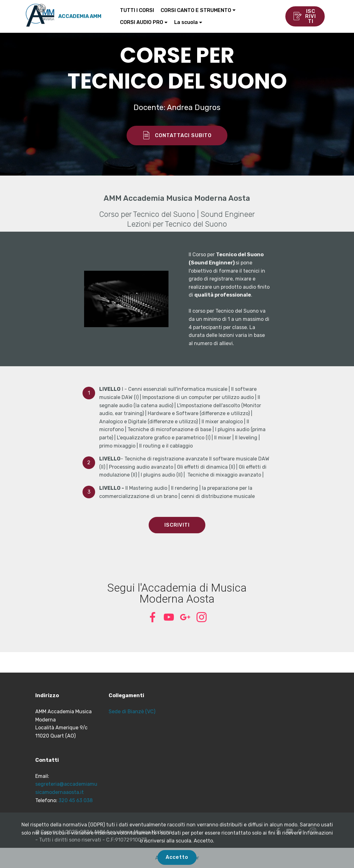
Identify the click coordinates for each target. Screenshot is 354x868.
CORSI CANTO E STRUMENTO (196, 10)
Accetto (177, 857)
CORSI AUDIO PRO (142, 22)
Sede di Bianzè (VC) (132, 712)
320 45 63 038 (76, 800)
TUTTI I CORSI (137, 10)
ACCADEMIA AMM (80, 16)
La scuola (186, 22)
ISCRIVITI (305, 16)
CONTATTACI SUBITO (177, 136)
